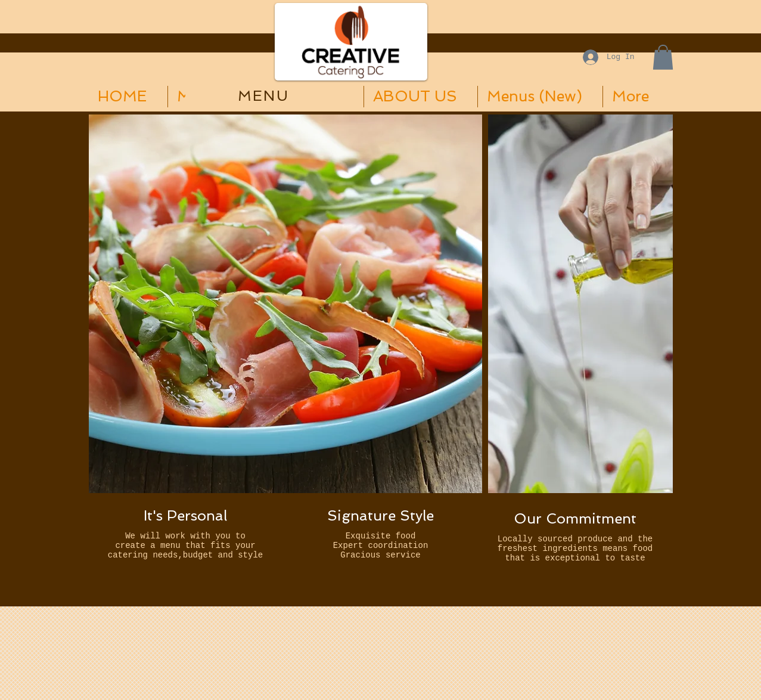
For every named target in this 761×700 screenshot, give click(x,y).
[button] (663, 57)
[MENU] (265, 95)
